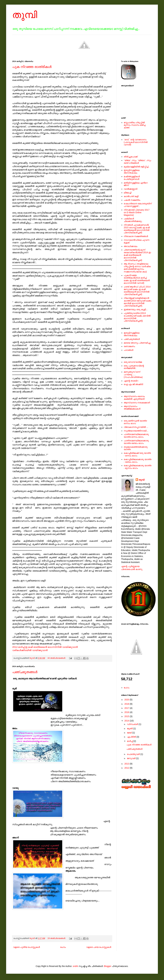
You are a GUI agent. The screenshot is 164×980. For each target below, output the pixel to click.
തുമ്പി (25, 15)
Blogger (108, 966)
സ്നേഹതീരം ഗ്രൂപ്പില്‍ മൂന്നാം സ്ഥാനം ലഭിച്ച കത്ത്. (135, 125)
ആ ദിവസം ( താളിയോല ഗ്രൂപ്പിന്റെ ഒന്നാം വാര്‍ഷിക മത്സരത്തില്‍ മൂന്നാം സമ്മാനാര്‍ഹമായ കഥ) (137, 268)
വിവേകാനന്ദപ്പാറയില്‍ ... (136, 427)
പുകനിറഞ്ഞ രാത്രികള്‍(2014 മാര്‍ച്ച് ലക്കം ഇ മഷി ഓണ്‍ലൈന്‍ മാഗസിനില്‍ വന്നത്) (137, 279)
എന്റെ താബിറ (131, 381)
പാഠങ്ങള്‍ (129, 350)
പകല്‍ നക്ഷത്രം (132, 200)
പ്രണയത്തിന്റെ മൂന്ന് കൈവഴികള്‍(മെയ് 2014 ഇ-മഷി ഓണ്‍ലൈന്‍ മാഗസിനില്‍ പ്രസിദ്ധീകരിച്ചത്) (138, 255)
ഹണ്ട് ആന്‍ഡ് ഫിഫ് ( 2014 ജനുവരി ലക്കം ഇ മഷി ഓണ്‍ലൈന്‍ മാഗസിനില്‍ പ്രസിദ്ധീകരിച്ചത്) (137, 291)
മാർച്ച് (130, 741)
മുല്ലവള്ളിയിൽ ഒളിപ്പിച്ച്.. (137, 167)
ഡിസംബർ (133, 724)
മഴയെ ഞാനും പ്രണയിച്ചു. (138, 343)
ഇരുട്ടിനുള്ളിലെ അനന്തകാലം (132, 171)
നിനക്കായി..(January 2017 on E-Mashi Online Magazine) (137, 212)
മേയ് (130, 733)
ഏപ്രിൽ (132, 737)
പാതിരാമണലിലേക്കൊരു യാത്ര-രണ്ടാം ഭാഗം (136, 442)
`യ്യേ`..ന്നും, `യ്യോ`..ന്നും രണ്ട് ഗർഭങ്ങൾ (138, 162)
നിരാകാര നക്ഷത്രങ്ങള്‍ (136, 236)
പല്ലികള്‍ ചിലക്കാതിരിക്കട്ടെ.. (133, 220)
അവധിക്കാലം (131, 246)
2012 (127, 768)
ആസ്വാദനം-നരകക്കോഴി (137, 403)
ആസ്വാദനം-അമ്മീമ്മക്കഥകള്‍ (132, 408)
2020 (127, 700)
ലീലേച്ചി (128, 193)
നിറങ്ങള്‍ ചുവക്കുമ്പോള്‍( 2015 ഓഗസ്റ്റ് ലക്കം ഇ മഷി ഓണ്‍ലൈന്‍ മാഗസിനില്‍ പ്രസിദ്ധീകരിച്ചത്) (137, 229)
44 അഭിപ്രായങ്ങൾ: (57, 658)
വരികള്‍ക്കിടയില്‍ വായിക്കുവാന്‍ (30, 650)
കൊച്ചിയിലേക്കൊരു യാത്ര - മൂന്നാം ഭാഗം (138, 467)
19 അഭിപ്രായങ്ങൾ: (57, 938)
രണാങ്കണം (129, 346)
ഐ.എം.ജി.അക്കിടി (133, 384)
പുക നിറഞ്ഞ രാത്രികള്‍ (32, 67)
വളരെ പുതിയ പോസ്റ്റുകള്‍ (26, 947)
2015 (127, 716)
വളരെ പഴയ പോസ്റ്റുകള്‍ (99, 947)
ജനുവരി (131, 758)
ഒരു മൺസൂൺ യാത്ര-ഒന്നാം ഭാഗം (136, 422)
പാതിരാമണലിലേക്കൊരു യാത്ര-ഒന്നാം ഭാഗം (136, 436)
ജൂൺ (130, 729)
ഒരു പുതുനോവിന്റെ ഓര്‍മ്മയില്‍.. (134, 367)
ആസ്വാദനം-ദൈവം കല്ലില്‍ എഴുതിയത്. (134, 398)
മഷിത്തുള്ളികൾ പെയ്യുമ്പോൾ (132, 178)
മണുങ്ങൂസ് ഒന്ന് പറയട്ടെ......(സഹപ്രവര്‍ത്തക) (133, 374)
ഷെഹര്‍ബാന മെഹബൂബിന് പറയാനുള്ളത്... (138, 205)
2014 (127, 721)
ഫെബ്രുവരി (134, 754)
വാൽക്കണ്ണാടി (131, 189)
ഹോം (63, 947)
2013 (127, 764)
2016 (127, 712)
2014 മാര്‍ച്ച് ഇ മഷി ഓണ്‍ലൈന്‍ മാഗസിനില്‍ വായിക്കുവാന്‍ (45, 647)
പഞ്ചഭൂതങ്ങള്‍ (25, 672)
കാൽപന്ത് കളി (131, 196)
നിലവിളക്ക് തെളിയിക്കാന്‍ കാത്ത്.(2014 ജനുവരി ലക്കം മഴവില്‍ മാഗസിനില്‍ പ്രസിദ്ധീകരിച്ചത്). (138, 302)
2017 (127, 708)
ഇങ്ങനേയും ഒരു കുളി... (136, 309)
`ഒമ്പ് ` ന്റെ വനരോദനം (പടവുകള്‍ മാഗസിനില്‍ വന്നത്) (136, 142)
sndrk (75, 966)
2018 (127, 704)
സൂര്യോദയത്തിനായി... (136, 431)
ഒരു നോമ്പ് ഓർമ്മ (133, 362)
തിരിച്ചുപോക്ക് (131, 157)
